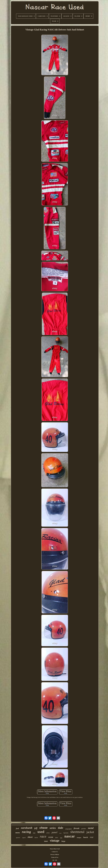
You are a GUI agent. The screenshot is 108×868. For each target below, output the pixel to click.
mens (18, 833)
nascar (70, 836)
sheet (30, 837)
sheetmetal (77, 832)
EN (53, 860)
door (57, 838)
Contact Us (55, 852)
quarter (18, 838)
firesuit (77, 828)
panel (54, 832)
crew (48, 833)
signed (24, 838)
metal (91, 828)
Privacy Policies (55, 855)
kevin (36, 838)
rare (34, 833)
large (63, 841)
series (53, 828)
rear (92, 837)
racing (26, 832)
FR (56, 860)
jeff (36, 828)
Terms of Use (55, 857)
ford (17, 828)
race (43, 836)
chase (44, 828)
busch (86, 837)
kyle (60, 833)
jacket (90, 832)
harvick (66, 833)
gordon (84, 829)
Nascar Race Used (55, 849)
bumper (79, 838)
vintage (55, 841)
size (51, 837)
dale (61, 828)
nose (46, 841)
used (41, 832)
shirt (61, 838)
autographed (68, 829)
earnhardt (27, 828)
